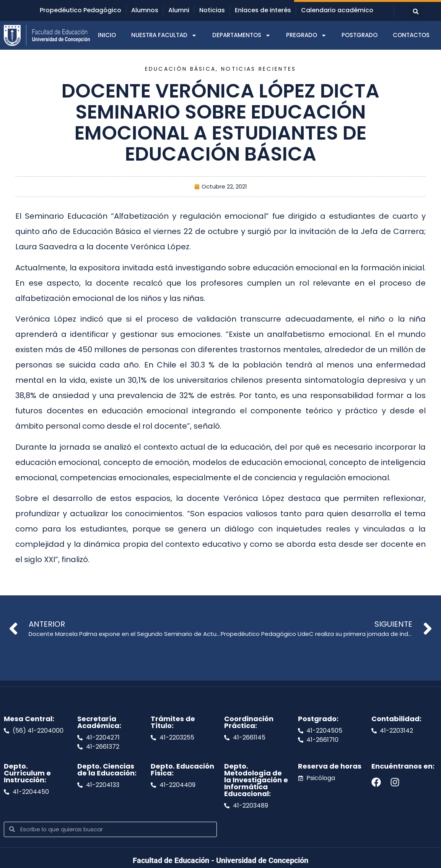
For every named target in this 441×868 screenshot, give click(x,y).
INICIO (107, 35)
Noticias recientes (259, 69)
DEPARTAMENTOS (242, 35)
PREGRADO (306, 35)
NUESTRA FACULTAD (164, 35)
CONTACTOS (411, 35)
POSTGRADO (360, 35)
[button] (416, 11)
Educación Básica (181, 69)
